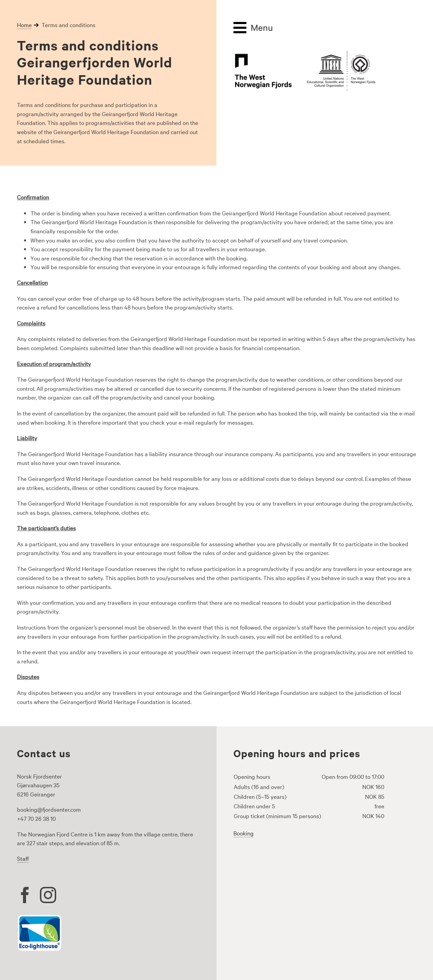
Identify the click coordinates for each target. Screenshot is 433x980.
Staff (23, 858)
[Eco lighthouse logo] (40, 917)
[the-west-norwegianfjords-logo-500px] (304, 53)
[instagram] (48, 895)
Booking (244, 833)
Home (24, 25)
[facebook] (25, 895)
